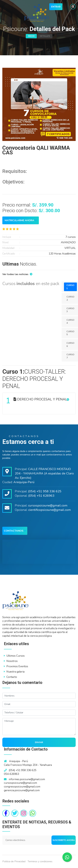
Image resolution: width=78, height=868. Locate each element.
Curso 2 (70, 298)
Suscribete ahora (64, 840)
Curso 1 (70, 287)
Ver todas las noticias (17, 274)
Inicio (31, 36)
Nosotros (11, 661)
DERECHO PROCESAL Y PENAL (36, 401)
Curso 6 (70, 345)
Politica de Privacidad (14, 861)
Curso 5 (70, 333)
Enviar (39, 742)
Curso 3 (70, 310)
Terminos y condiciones (40, 861)
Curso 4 (70, 322)
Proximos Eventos (16, 666)
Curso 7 (70, 356)
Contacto (10, 677)
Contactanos (15, 531)
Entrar (56, 7)
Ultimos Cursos (14, 656)
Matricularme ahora (21, 220)
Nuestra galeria (14, 672)
